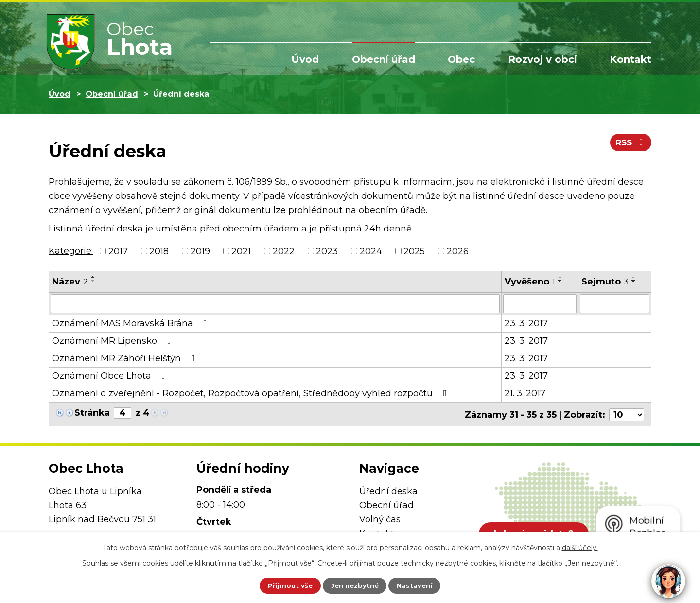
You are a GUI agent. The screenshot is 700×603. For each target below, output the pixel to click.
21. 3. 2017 (525, 393)
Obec (461, 59)
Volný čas (380, 517)
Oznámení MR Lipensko (114, 340)
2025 (414, 251)
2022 (284, 251)
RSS (630, 145)
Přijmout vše (284, 585)
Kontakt (630, 59)
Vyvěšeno (530, 282)
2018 (159, 251)
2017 (118, 251)
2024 (371, 251)
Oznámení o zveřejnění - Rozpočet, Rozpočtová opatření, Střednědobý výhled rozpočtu (251, 393)
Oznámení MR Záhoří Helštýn (125, 358)
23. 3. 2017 (526, 323)
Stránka (92, 412)
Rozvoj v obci (542, 59)
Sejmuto (605, 282)
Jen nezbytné (355, 585)
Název (70, 282)
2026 (458, 251)
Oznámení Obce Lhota (111, 375)
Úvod (305, 59)
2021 (241, 251)
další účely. (580, 546)
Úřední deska (388, 490)
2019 (200, 251)
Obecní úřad (384, 59)
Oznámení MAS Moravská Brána (131, 323)
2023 (327, 251)
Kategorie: (71, 251)
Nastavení (421, 585)
